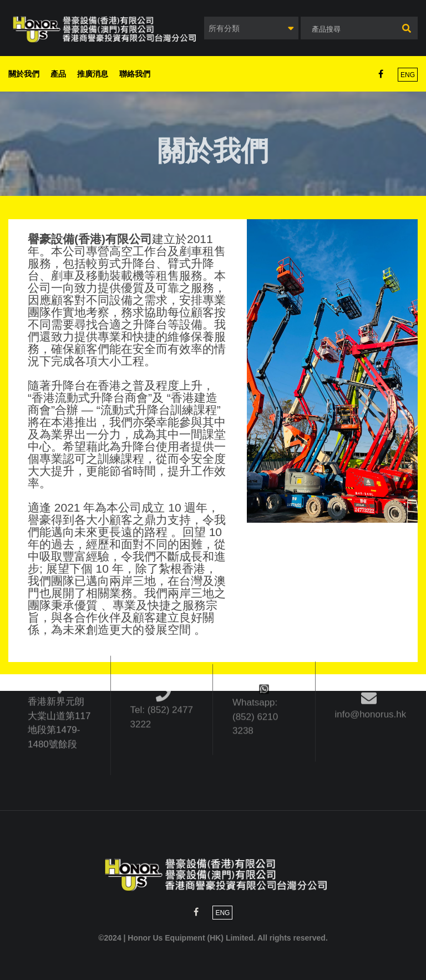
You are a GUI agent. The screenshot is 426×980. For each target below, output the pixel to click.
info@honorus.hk (371, 688)
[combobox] (251, 28)
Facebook (381, 74)
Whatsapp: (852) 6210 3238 (255, 683)
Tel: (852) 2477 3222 (162, 687)
